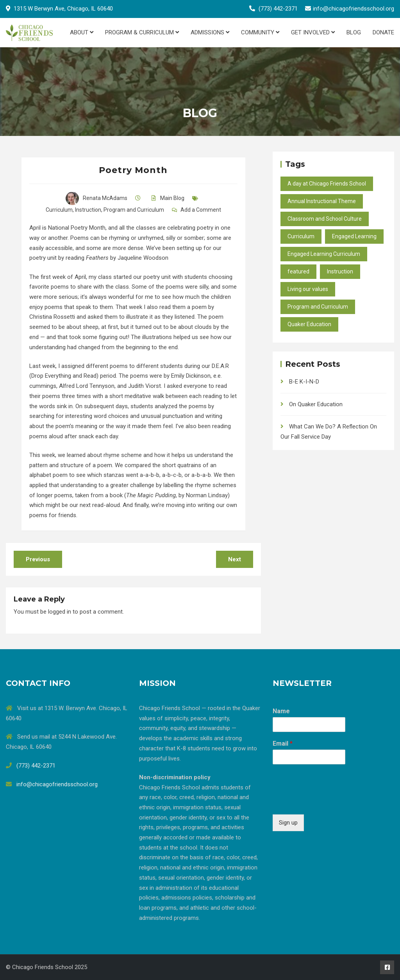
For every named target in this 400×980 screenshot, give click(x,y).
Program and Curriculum (134, 210)
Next (235, 559)
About (82, 32)
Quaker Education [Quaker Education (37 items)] (309, 324)
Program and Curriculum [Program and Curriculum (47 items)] (318, 307)
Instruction (88, 210)
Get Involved (313, 32)
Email (283, 743)
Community (260, 32)
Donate (383, 32)
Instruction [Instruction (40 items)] (340, 271)
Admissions (210, 32)
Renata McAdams (96, 198)
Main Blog (172, 198)
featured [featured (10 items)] (298, 271)
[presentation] (332, 801)
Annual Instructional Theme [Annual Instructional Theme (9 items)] (322, 201)
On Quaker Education (316, 404)
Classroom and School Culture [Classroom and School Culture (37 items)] (325, 219)
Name (281, 711)
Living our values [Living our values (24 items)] (308, 289)
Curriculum (59, 210)
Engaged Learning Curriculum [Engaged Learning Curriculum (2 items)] (324, 254)
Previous (38, 559)
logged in (60, 612)
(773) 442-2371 (278, 9)
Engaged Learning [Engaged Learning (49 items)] (354, 236)
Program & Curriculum (142, 32)
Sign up (288, 823)
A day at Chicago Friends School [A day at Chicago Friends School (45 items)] (327, 184)
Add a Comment (201, 210)
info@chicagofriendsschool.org (354, 9)
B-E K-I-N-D (304, 382)
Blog (354, 32)
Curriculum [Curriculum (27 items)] (301, 236)
